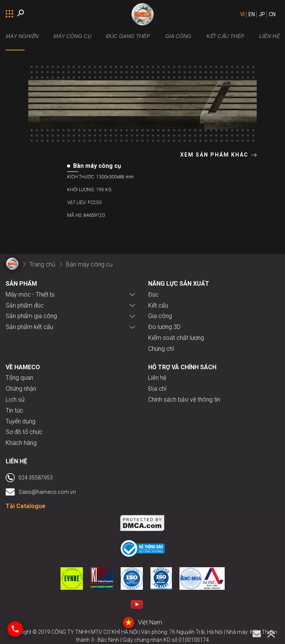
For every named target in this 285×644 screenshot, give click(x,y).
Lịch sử (15, 400)
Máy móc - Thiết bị (30, 295)
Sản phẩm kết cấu (29, 327)
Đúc (153, 295)
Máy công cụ (72, 36)
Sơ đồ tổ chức (24, 432)
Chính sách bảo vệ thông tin (184, 400)
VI (242, 14)
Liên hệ (157, 378)
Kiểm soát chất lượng (176, 338)
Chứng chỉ (161, 349)
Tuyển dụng (21, 421)
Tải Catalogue (26, 506)
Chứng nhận (21, 389)
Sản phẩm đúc (25, 305)
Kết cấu (158, 305)
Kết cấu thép (225, 36)
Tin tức (15, 410)
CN (272, 14)
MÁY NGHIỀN (22, 36)
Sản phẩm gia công (31, 316)
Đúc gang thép (128, 36)
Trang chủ (42, 264)
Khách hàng (21, 443)
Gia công (178, 36)
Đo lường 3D (164, 327)
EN (252, 14)
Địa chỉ (157, 389)
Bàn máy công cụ (89, 264)
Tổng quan (19, 378)
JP (262, 14)
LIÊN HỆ (269, 36)
